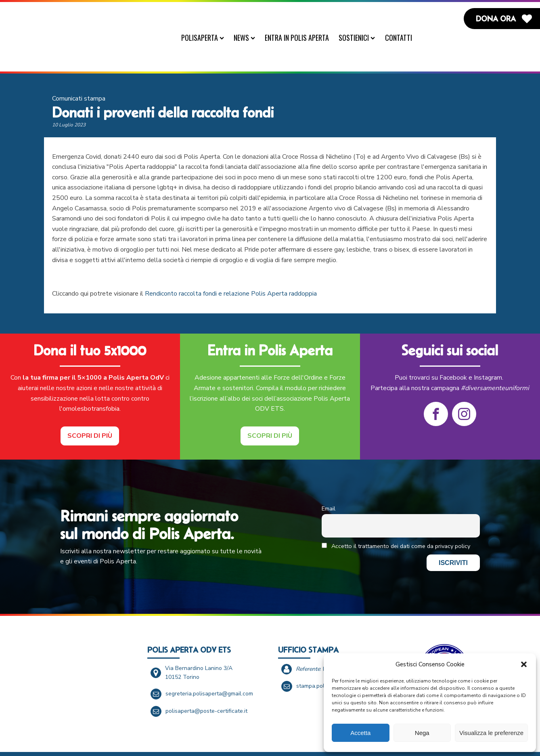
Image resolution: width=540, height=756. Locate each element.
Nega (422, 733)
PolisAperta (206, 38)
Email (329, 490)
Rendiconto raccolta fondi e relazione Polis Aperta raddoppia (231, 275)
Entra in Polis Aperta (301, 38)
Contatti (402, 38)
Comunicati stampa (79, 80)
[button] (524, 664)
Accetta (360, 733)
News (248, 38)
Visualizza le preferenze (491, 733)
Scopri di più (90, 418)
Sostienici (361, 38)
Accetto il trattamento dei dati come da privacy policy (396, 528)
